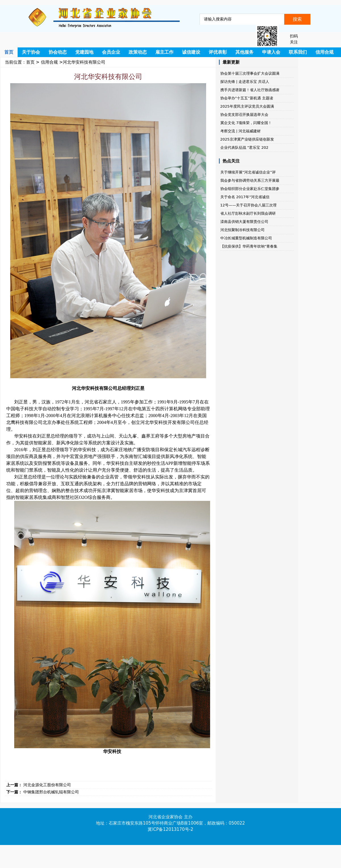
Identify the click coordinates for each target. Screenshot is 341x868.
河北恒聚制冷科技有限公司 (242, 230)
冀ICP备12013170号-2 (170, 829)
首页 (9, 52)
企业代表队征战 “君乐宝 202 (244, 148)
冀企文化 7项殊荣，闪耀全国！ (246, 123)
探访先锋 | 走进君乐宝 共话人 (245, 82)
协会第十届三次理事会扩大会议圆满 (250, 73)
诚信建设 (191, 52)
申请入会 (271, 52)
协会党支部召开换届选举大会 (244, 115)
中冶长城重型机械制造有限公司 (246, 238)
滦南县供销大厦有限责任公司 (244, 222)
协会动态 (58, 52)
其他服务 (244, 52)
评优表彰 (218, 52)
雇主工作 (164, 52)
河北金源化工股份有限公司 (47, 785)
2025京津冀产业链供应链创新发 (247, 139)
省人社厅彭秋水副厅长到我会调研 (248, 213)
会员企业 (111, 52)
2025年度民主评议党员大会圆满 (247, 106)
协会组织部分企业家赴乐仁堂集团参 (250, 189)
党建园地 (84, 52)
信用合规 (325, 52)
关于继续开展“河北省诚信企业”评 (248, 172)
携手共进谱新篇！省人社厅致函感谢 (250, 90)
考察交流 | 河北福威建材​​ (241, 131)
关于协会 (31, 52)
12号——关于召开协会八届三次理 (249, 205)
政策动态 (138, 52)
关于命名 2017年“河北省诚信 (245, 197)
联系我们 (298, 52)
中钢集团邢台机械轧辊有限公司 (51, 792)
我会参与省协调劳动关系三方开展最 (250, 180)
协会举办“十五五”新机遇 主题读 (247, 98)
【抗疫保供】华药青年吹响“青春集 (249, 246)
